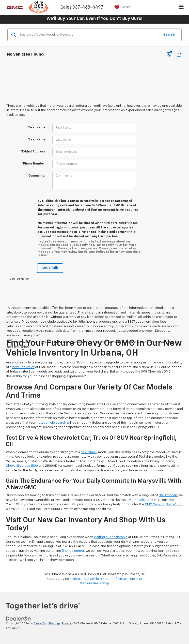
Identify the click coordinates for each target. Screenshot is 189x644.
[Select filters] (169, 55)
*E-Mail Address (33, 152)
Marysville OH (94, 579)
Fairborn (76, 579)
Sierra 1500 (174, 504)
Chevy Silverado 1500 (22, 466)
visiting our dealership (111, 537)
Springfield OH (116, 579)
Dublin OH (136, 579)
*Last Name (36, 140)
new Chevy (89, 452)
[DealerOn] (18, 619)
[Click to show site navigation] (181, 8)
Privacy (67, 623)
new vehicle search (51, 423)
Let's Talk (50, 268)
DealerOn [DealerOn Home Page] (40, 623)
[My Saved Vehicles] (121, 7)
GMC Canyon (155, 504)
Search (169, 35)
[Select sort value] (178, 55)
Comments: (37, 176)
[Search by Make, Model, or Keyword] (89, 35)
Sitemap (54, 623)
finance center (73, 551)
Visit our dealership (94, 583)
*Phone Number (34, 164)
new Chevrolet (23, 367)
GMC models (168, 495)
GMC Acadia (136, 500)
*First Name (36, 128)
